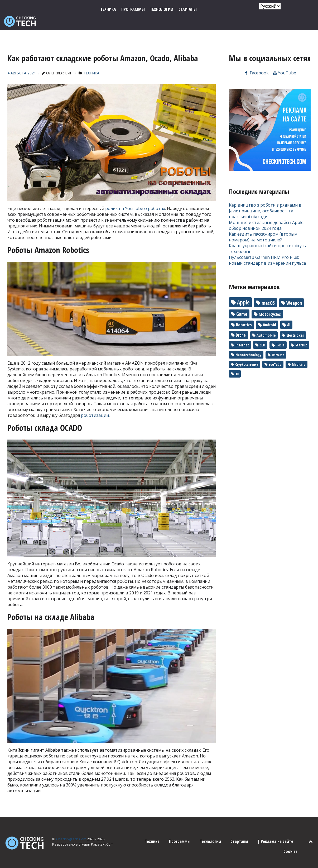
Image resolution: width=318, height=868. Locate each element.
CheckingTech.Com (72, 827)
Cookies (290, 840)
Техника (152, 829)
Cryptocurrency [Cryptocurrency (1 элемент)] (247, 352)
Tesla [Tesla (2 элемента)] (280, 333)
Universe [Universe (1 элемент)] (278, 343)
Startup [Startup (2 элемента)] (301, 333)
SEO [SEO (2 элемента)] (262, 333)
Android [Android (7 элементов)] (269, 313)
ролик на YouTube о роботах (135, 197)
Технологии (210, 829)
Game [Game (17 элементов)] (242, 302)
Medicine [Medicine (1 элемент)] (299, 352)
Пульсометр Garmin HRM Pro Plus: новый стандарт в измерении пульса (267, 248)
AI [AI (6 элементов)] (289, 313)
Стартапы (239, 829)
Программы (180, 829)
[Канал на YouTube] (285, 61)
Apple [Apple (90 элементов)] (243, 290)
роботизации (95, 403)
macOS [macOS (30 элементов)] (268, 291)
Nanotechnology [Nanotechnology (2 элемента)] (248, 343)
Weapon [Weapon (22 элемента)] (294, 291)
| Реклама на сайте (275, 829)
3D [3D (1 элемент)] (237, 362)
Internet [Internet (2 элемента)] (242, 333)
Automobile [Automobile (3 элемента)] (266, 323)
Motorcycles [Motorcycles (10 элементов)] (270, 302)
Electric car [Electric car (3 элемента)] (295, 323)
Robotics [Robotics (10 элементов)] (244, 313)
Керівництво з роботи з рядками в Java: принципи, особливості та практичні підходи (265, 199)
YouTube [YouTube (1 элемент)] (275, 352)
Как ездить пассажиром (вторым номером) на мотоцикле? (263, 225)
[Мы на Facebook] (256, 61)
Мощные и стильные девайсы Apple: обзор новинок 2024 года (267, 213)
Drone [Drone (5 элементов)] (241, 323)
